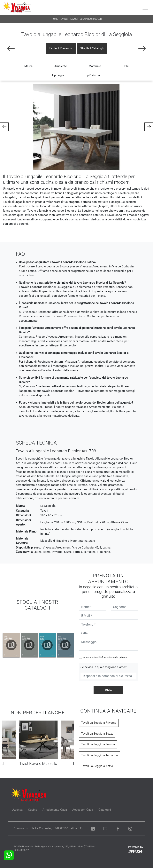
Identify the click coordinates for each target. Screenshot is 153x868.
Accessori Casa (83, 810)
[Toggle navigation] (145, 8)
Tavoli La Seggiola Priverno (99, 723)
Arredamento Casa (55, 810)
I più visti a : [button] (94, 75)
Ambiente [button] (61, 66)
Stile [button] (126, 66)
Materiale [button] (95, 66)
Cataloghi (105, 810)
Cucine (33, 810)
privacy (123, 658)
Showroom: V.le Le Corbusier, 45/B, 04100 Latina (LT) (48, 829)
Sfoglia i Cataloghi (92, 49)
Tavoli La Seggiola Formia (98, 745)
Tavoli (74, 19)
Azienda (17, 810)
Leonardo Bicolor (91, 19)
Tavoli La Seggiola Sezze (97, 734)
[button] (4, 127)
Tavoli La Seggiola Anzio (97, 766)
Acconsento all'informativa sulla (105, 658)
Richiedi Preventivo (61, 49)
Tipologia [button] (58, 75)
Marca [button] (28, 66)
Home (55, 19)
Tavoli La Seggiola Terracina (99, 755)
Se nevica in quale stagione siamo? (103, 667)
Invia (108, 690)
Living (64, 19)
